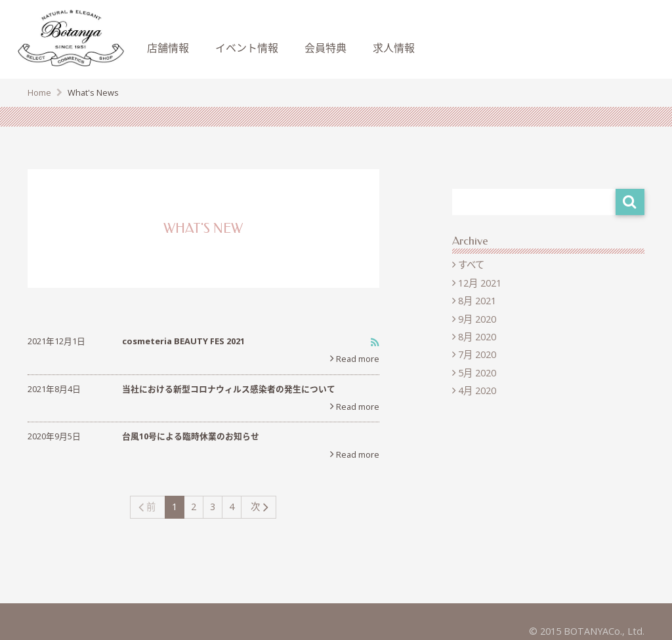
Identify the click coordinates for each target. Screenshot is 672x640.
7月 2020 (477, 354)
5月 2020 (477, 373)
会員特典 (325, 48)
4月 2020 (477, 390)
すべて (471, 265)
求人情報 (394, 48)
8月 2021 (477, 301)
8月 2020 (477, 337)
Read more (358, 359)
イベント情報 (247, 48)
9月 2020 (477, 319)
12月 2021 (480, 283)
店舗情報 (168, 48)
